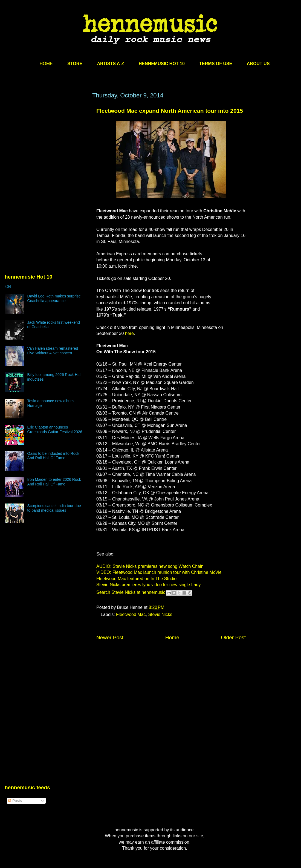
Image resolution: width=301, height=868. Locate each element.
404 (8, 287)
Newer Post (110, 637)
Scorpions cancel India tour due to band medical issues (54, 508)
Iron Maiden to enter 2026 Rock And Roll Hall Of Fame (54, 482)
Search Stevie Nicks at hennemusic (131, 592)
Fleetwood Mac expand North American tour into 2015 (170, 111)
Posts (15, 801)
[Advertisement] (46, 144)
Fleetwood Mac (131, 614)
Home (172, 637)
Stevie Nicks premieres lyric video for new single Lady (148, 585)
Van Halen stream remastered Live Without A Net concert (53, 351)
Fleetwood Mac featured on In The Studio (136, 579)
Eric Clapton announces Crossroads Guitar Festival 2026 (55, 429)
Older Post (233, 637)
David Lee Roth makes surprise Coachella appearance (54, 298)
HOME (46, 64)
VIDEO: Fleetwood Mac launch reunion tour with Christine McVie (159, 572)
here (129, 333)
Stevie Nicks (160, 614)
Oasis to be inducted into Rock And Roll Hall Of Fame (53, 456)
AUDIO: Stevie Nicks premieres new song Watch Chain (150, 566)
